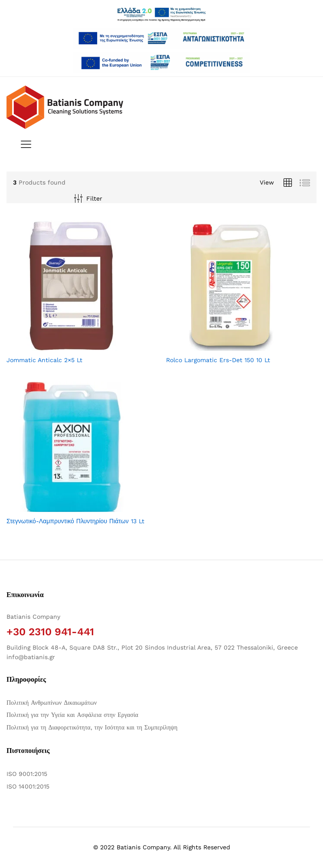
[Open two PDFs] (161, 63)
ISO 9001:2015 (27, 774)
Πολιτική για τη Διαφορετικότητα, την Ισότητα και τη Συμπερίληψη (92, 727)
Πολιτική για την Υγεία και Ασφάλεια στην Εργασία (72, 715)
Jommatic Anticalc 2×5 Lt (44, 360)
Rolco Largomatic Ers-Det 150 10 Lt (218, 360)
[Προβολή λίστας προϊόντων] (305, 183)
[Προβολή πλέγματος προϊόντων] (288, 183)
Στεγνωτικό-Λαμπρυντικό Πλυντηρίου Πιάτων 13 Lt (75, 521)
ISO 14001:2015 (28, 786)
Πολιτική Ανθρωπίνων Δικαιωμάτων (52, 703)
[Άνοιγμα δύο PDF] (161, 38)
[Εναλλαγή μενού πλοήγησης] (24, 145)
